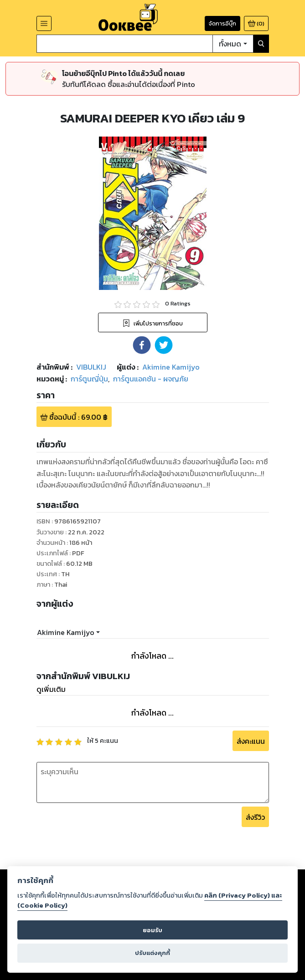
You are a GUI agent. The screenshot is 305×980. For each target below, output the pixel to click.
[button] (142, 345)
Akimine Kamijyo (66, 632)
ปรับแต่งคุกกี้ (152, 953)
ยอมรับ (152, 930)
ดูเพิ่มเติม (51, 689)
